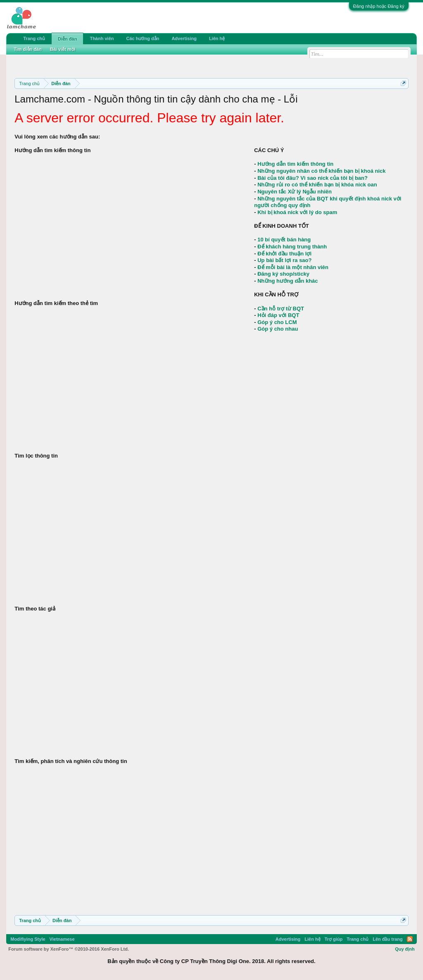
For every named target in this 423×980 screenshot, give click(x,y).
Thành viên (102, 38)
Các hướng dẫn (143, 38)
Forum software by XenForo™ (69, 949)
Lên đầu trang (388, 939)
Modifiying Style (28, 939)
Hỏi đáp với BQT (278, 315)
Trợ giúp (334, 939)
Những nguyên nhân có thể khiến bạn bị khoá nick (321, 171)
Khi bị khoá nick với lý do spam (297, 212)
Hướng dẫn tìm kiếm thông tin (295, 164)
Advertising (184, 38)
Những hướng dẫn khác (288, 281)
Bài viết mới (63, 49)
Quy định (405, 949)
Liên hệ (217, 38)
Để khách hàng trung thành (292, 247)
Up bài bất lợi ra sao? (284, 260)
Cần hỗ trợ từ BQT (281, 309)
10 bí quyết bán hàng (284, 240)
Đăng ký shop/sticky (283, 274)
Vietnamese (62, 939)
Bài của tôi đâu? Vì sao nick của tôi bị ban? (312, 178)
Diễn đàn (67, 39)
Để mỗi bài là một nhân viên (293, 267)
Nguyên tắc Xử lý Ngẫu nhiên (295, 192)
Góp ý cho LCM (277, 322)
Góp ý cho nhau (278, 329)
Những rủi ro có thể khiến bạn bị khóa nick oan (317, 185)
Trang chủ (34, 38)
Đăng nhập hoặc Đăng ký (379, 6)
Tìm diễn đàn (28, 49)
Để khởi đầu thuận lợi (284, 254)
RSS (410, 939)
